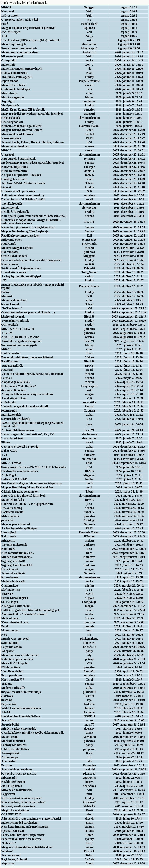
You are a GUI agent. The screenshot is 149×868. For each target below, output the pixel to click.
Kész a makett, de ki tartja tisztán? (23, 802)
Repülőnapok (10, 361)
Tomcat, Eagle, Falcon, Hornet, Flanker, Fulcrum (33, 142)
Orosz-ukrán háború (14, 256)
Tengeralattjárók (12, 366)
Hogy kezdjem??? (13, 680)
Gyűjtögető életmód (14, 179)
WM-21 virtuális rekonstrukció (21, 708)
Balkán (6, 292)
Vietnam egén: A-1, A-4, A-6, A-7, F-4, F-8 (28, 434)
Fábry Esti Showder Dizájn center (23, 835)
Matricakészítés (11, 415)
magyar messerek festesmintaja (21, 692)
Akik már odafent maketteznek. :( (23, 195)
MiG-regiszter (10, 516)
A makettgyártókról (14, 398)
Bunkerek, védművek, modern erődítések (27, 357)
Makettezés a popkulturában (19, 52)
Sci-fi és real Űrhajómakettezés (21, 268)
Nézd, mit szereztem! (14, 171)
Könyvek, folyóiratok (15, 167)
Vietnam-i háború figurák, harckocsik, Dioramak (32, 374)
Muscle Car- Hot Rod (15, 639)
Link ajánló (9, 532)
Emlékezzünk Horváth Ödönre (21, 716)
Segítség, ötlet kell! (13, 561)
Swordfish (8, 720)
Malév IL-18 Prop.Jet (15, 663)
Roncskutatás (10, 252)
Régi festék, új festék (14, 859)
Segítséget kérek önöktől (17, 565)
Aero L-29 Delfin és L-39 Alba (20, 337)
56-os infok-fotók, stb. (15, 622)
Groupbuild (9, 60)
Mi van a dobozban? (14, 300)
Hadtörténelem (11, 353)
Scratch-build (10, 724)
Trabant (6, 684)
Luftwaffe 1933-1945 (14, 479)
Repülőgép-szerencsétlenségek (20, 235)
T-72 (4, 455)
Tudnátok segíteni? (13, 573)
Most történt (9, 93)
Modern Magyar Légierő (17, 248)
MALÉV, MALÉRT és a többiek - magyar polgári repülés (33, 286)
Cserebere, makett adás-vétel (20, 20)
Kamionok (8, 11)
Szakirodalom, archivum (17, 769)
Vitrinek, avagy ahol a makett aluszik (25, 406)
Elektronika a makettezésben (20, 471)
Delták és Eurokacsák (15, 212)
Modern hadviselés (13, 581)
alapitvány (8, 863)
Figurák (6, 187)
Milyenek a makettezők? (17, 790)
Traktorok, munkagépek (17, 77)
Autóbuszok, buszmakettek (18, 159)
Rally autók (9, 536)
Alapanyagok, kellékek (16, 382)
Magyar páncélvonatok (16, 524)
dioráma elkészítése (14, 390)
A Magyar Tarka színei (16, 606)
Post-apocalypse (11, 675)
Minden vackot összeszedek (19, 729)
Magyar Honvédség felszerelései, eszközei (27, 487)
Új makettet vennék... (15, 272)
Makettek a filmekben (15, 146)
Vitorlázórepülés (12, 204)
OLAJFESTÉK (11, 814)
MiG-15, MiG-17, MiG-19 (18, 329)
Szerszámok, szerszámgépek (19, 345)
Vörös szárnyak (11, 138)
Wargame (8, 651)
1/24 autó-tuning (12, 508)
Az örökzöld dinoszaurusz (18, 430)
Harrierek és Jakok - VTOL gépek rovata (27, 504)
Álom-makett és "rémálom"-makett (24, 614)
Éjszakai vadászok (13, 831)
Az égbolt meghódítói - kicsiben (21, 175)
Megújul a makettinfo (15, 810)
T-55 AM (7, 333)
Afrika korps (9, 757)
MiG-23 (6, 150)
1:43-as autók (10, 16)
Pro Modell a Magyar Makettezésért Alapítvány (32, 483)
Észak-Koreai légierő (15, 598)
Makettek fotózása (13, 500)
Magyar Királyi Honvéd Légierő (22, 130)
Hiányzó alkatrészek (14, 73)
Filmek (6, 442)
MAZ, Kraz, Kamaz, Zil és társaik (23, 110)
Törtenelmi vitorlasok (15, 321)
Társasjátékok (10, 753)
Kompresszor (10, 264)
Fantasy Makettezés (14, 745)
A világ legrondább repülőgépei (21, 276)
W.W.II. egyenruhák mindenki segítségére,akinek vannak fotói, (32, 424)
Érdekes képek (11, 118)
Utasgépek (8, 154)
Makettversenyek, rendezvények (22, 69)
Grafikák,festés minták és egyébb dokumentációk (32, 733)
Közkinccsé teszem (13, 782)
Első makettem (11, 590)
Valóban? (7, 851)
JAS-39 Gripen (11, 32)
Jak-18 (6, 712)
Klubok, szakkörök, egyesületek (21, 126)
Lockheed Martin (12, 512)
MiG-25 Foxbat (11, 463)
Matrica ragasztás (13, 97)
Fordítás (7, 765)
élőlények (7, 696)
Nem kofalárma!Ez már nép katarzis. (25, 827)
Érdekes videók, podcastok (18, 191)
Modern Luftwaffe (13, 688)
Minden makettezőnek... (17, 557)
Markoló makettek (13, 741)
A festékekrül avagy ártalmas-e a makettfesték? (31, 818)
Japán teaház (10, 81)
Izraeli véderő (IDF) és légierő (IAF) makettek (31, 40)
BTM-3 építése (11, 667)
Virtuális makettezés (14, 545)
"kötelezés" (9, 843)
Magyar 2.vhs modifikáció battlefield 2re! (28, 847)
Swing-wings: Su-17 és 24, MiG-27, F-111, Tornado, (34, 467)
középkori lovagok (13, 316)
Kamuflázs (8, 549)
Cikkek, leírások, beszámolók (20, 492)
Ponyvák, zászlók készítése (18, 806)
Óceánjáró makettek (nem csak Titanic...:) (28, 312)
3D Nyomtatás (10, 105)
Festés (5, 24)
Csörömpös (8, 402)
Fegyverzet (8, 794)
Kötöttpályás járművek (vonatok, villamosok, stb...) (34, 216)
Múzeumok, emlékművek (17, 134)
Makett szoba (10, 737)
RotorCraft (8, 244)
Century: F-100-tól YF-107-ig (20, 447)
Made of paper (11, 618)
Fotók (5, 626)
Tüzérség (7, 594)
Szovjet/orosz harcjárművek (19, 48)
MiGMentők (9, 778)
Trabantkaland (11, 855)
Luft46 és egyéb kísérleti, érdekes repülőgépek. (31, 610)
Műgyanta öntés (12, 240)
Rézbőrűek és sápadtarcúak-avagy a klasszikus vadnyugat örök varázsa (31, 222)
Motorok (7, 296)
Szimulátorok (10, 643)
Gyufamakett (10, 586)
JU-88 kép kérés (12, 786)
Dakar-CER (9, 451)
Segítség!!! (8, 101)
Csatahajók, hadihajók (16, 89)
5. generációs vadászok (16, 419)
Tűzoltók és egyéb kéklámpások (21, 341)
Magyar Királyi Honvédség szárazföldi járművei (32, 114)
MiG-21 (6, 7)
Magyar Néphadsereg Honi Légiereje (25, 231)
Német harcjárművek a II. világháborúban (28, 227)
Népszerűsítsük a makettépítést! (22, 798)
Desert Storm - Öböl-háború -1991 (23, 199)
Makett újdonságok (14, 44)
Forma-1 (7, 378)
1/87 (4, 280)
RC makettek (10, 577)
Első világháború (12, 122)
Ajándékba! (9, 761)
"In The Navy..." (12, 308)
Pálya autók (9, 704)
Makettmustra (10, 630)
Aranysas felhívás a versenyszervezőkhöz (27, 394)
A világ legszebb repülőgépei (19, 528)
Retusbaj (7, 370)
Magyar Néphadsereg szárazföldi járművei (28, 28)
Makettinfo (8, 65)
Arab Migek (9, 475)
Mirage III (8, 541)
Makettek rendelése (14, 85)
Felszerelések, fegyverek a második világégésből (31, 260)
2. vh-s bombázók (12, 438)
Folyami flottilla (12, 647)
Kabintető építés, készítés (17, 659)
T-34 (4, 36)
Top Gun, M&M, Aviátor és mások (23, 183)
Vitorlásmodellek (12, 671)
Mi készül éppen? (12, 56)
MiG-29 (6, 349)
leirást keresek (10, 304)
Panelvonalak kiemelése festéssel (22, 839)
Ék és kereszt (10, 569)
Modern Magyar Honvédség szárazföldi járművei (33, 163)
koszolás (7, 700)
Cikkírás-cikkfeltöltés (15, 749)
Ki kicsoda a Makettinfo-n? (19, 386)
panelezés (7, 520)
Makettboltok (10, 208)
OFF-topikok (10, 325)
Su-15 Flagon (10, 602)
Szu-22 (6, 459)
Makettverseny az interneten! (20, 655)
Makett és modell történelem (19, 823)
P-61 (4, 635)
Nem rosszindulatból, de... (18, 553)
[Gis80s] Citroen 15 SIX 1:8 (19, 774)
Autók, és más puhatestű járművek (23, 496)
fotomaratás (9, 410)
